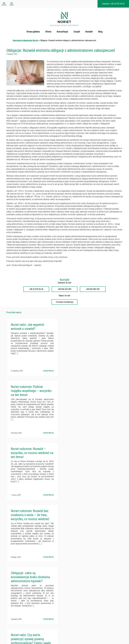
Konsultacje (62, 32)
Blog (100, 32)
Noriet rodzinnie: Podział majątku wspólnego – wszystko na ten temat (84, 331)
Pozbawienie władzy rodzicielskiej (15, 623)
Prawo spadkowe (9, 614)
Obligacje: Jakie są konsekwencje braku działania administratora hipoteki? (26, 457)
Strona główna (33, 32)
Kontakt (89, 32)
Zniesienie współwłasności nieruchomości (18, 634)
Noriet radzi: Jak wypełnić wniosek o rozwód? (27, 329)
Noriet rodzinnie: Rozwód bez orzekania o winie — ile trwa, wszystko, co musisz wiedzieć (87, 393)
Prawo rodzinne (8, 620)
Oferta (48, 32)
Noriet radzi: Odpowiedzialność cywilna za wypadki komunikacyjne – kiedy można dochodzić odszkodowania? (87, 520)
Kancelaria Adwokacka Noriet (26, 43)
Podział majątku (8, 611)
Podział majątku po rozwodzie (13, 626)
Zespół (77, 32)
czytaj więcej (44, 373)
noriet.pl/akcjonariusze (53, 611)
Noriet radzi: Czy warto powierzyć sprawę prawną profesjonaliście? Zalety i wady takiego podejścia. (85, 457)
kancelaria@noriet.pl (44, 607)
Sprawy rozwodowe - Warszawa (14, 617)
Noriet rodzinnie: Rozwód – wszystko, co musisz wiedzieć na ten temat (29, 393)
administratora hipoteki (52, 264)
